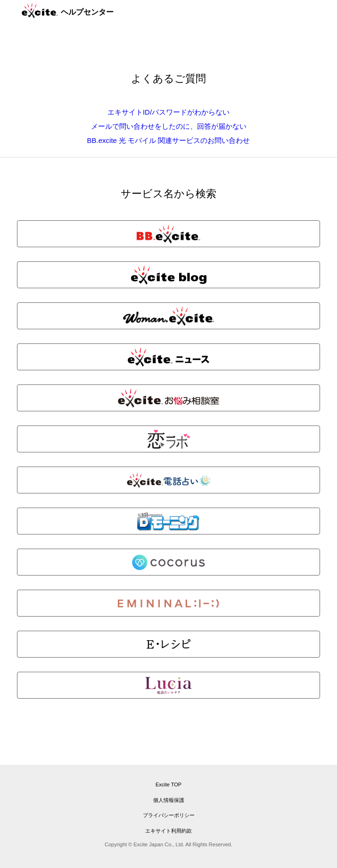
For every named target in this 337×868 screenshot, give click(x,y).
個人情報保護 (169, 800)
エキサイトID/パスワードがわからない (168, 112)
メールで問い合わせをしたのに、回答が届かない (169, 126)
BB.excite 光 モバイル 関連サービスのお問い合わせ (169, 140)
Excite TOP (168, 785)
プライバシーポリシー (169, 815)
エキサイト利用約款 (168, 831)
